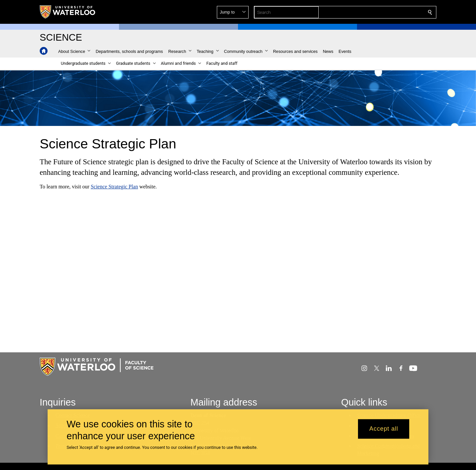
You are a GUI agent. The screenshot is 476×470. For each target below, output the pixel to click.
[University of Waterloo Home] (68, 12)
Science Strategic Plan (114, 187)
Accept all (384, 429)
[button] (382, 12)
